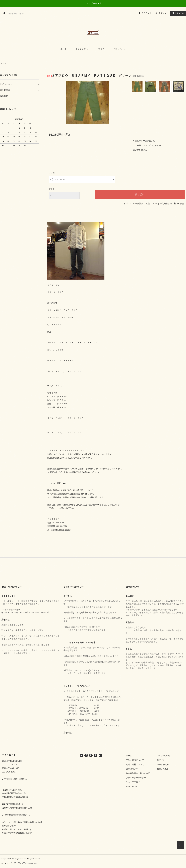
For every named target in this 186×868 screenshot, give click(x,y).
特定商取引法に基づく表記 (172, 203)
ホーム (64, 49)
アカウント (147, 13)
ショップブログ (133, 782)
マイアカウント (164, 756)
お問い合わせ (119, 49)
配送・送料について (135, 764)
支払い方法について (135, 760)
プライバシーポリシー (136, 778)
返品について (152, 203)
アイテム (177, 13)
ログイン (163, 13)
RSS (128, 786)
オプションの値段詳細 (133, 203)
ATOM (134, 786)
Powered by (18, 863)
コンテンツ (82, 49)
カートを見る (163, 764)
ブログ (101, 49)
